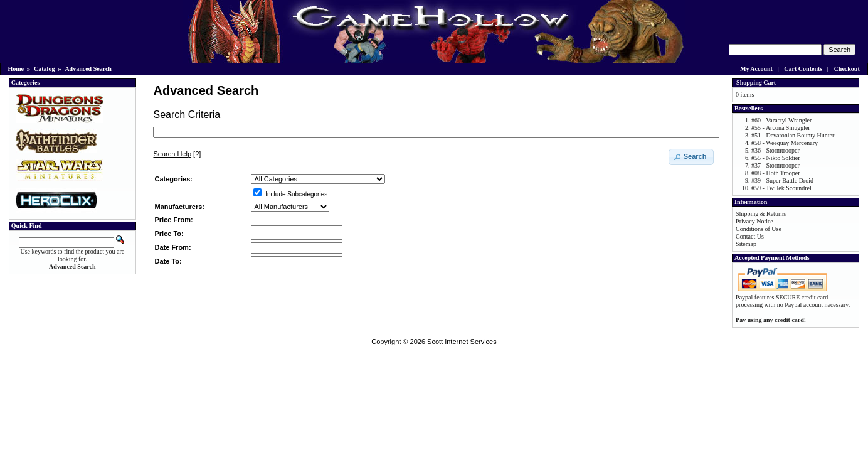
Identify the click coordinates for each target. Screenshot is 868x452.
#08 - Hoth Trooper (776, 173)
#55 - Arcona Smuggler (781, 128)
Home (16, 69)
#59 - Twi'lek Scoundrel (781, 188)
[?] (177, 154)
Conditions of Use (759, 229)
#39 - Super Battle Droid (782, 180)
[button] (691, 157)
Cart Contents (803, 69)
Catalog (44, 69)
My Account (756, 69)
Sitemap (746, 244)
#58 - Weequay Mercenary (785, 143)
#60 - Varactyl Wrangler (781, 120)
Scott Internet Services (462, 342)
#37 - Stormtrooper (775, 165)
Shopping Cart (756, 83)
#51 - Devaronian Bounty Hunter (793, 135)
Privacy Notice (754, 221)
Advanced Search (88, 69)
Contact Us (750, 236)
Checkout (847, 69)
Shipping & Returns (761, 214)
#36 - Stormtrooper (775, 150)
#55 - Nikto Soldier (776, 158)
